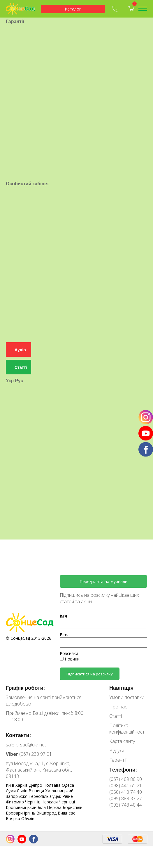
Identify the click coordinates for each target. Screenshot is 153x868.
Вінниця (37, 791)
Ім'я (63, 616)
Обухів (28, 818)
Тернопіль (39, 796)
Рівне (68, 796)
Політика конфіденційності (127, 729)
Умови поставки (127, 697)
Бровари (15, 813)
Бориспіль (73, 807)
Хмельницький (59, 791)
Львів (23, 791)
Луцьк (56, 796)
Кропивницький (22, 807)
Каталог (73, 9)
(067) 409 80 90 (126, 779)
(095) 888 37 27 (126, 798)
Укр (10, 363)
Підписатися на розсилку (90, 674)
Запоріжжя (17, 796)
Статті (21, 350)
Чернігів (33, 802)
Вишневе (67, 813)
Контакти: (18, 735)
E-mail (66, 635)
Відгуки (117, 751)
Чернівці (67, 802)
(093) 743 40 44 (126, 805)
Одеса (68, 785)
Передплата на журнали (103, 581)
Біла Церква (50, 807)
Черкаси (50, 802)
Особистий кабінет (28, 172)
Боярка (14, 818)
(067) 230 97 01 (29, 754)
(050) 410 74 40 (126, 792)
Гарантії (118, 760)
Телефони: (123, 770)
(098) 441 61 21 (126, 786)
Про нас (118, 707)
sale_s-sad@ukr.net (26, 745)
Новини (70, 659)
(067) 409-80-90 (115, 9)
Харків (22, 785)
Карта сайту (122, 741)
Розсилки (69, 653)
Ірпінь (30, 813)
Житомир (15, 802)
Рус (19, 363)
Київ (11, 785)
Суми (11, 791)
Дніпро (36, 785)
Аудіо (20, 332)
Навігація (121, 688)
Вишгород (47, 813)
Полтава (53, 785)
